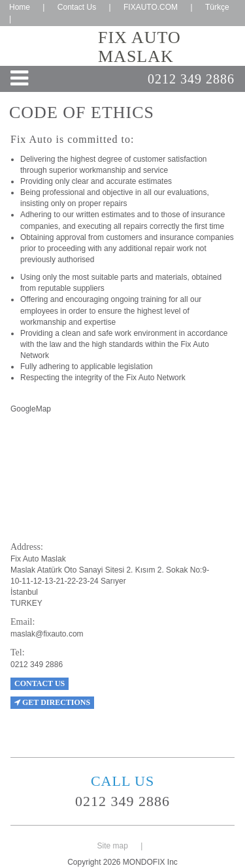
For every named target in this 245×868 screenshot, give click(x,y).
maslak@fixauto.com (47, 634)
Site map (113, 846)
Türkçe (217, 7)
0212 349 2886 (191, 79)
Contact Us (77, 7)
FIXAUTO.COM (151, 7)
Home (20, 7)
